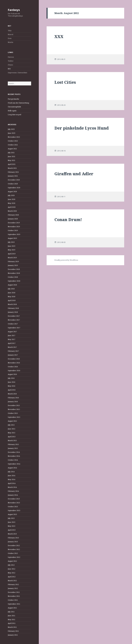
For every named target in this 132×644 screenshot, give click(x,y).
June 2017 (12, 336)
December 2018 (14, 269)
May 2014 (12, 479)
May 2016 (12, 386)
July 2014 (11, 472)
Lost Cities (65, 82)
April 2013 (12, 530)
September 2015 (14, 417)
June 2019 (12, 246)
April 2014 (12, 483)
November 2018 (14, 273)
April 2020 (12, 207)
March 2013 (12, 534)
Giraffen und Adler (74, 174)
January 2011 (13, 635)
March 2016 (12, 394)
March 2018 (12, 304)
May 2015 (12, 433)
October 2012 (13, 553)
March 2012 (12, 581)
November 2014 (14, 456)
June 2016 (12, 382)
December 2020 (14, 180)
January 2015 (13, 448)
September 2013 (14, 510)
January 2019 (13, 265)
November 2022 (14, 137)
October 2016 (13, 367)
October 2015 (13, 413)
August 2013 (12, 514)
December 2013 (14, 499)
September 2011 (14, 604)
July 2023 (11, 129)
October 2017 (13, 324)
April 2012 (12, 577)
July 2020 (11, 195)
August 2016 (12, 374)
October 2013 (13, 507)
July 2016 (11, 378)
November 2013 (14, 503)
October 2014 (13, 460)
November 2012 (14, 549)
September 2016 (14, 371)
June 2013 (12, 522)
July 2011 (11, 612)
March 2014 (12, 487)
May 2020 (12, 203)
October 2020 (13, 184)
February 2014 (13, 491)
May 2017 (12, 339)
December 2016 (14, 359)
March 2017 (12, 347)
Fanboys (14, 10)
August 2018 (12, 285)
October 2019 (13, 230)
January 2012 (13, 588)
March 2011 (12, 627)
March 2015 (12, 441)
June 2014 (12, 476)
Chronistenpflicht (14, 107)
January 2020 (13, 219)
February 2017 (13, 351)
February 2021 (13, 172)
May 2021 (12, 160)
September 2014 (14, 464)
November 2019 (14, 227)
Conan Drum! (68, 220)
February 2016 (13, 398)
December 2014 (14, 452)
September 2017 (14, 328)
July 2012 (11, 565)
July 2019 (11, 242)
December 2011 (14, 592)
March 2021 (12, 168)
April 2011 (12, 623)
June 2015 (12, 429)
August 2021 (12, 149)
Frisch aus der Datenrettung (18, 103)
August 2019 (12, 238)
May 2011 (12, 620)
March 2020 (12, 211)
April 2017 (12, 343)
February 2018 (13, 308)
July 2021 (11, 153)
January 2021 (13, 176)
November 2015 (14, 409)
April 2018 (12, 300)
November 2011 (14, 596)
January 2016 (13, 402)
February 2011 (13, 631)
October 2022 (13, 141)
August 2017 (12, 332)
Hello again (12, 111)
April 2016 (12, 390)
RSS (9, 69)
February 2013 (13, 538)
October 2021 (13, 145)
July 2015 (11, 425)
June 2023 (12, 133)
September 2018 (14, 281)
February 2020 (13, 215)
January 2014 (13, 495)
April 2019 (12, 254)
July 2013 (11, 518)
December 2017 (14, 316)
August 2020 (12, 192)
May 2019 (12, 250)
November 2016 (14, 363)
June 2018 (12, 293)
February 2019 (13, 262)
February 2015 (13, 444)
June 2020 (12, 199)
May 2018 (12, 297)
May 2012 (12, 573)
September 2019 (14, 234)
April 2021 (12, 164)
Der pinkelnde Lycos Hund (82, 128)
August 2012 (12, 561)
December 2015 (14, 405)
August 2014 (12, 468)
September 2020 (14, 188)
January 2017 (13, 355)
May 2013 (12, 526)
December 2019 (14, 223)
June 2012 (12, 569)
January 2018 (13, 312)
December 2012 (14, 546)
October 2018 (13, 277)
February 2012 (13, 584)
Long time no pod (14, 115)
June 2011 (12, 616)
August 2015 (12, 421)
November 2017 (14, 320)
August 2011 (12, 608)
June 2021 (12, 156)
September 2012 (14, 557)
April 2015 (12, 437)
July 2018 (11, 289)
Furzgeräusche (13, 99)
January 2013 (13, 542)
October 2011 (13, 600)
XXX (59, 36)
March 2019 (12, 258)
